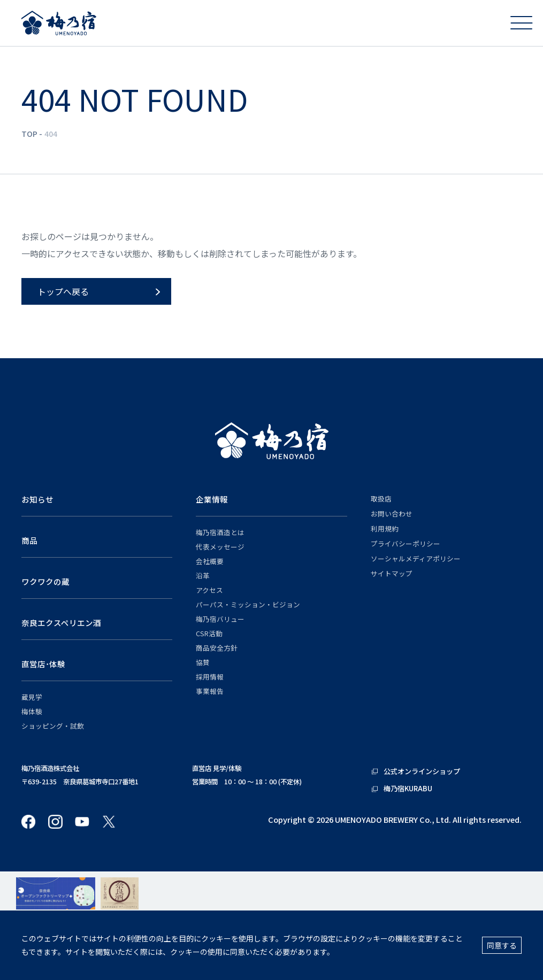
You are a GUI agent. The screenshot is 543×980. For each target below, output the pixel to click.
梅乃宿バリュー (220, 619)
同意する (502, 945)
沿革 (203, 576)
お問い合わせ (392, 514)
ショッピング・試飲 (53, 726)
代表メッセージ (220, 547)
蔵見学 (32, 697)
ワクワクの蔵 (45, 581)
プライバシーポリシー (406, 544)
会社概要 (210, 561)
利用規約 (385, 529)
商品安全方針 (217, 648)
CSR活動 (209, 634)
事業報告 (210, 691)
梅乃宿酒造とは (220, 533)
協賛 (203, 662)
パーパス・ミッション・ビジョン (248, 605)
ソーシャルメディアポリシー (416, 559)
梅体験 (32, 712)
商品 (29, 540)
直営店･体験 (43, 664)
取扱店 (381, 499)
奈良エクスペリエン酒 (61, 623)
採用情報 (210, 677)
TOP (29, 134)
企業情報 (212, 499)
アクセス (209, 590)
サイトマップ (392, 574)
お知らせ (37, 499)
